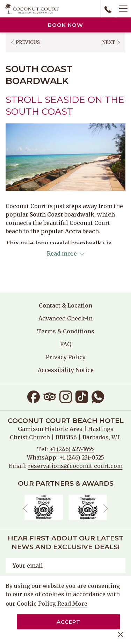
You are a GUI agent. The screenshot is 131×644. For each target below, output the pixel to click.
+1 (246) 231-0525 (82, 457)
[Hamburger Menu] (123, 9)
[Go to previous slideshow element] (25, 509)
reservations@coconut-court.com (75, 466)
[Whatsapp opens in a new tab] (98, 396)
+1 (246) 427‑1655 (72, 449)
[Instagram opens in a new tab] (66, 396)
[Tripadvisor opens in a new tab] (50, 396)
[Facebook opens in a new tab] (34, 396)
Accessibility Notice (66, 370)
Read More (73, 604)
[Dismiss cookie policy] (121, 634)
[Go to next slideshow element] (106, 509)
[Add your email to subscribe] (65, 565)
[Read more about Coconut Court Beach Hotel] (65, 253)
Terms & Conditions (66, 331)
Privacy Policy (66, 357)
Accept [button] (68, 622)
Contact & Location (65, 305)
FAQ (66, 344)
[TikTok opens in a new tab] (82, 396)
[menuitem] (65, 305)
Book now (65, 25)
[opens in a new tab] (44, 507)
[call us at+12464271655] (108, 9)
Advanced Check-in (65, 318)
